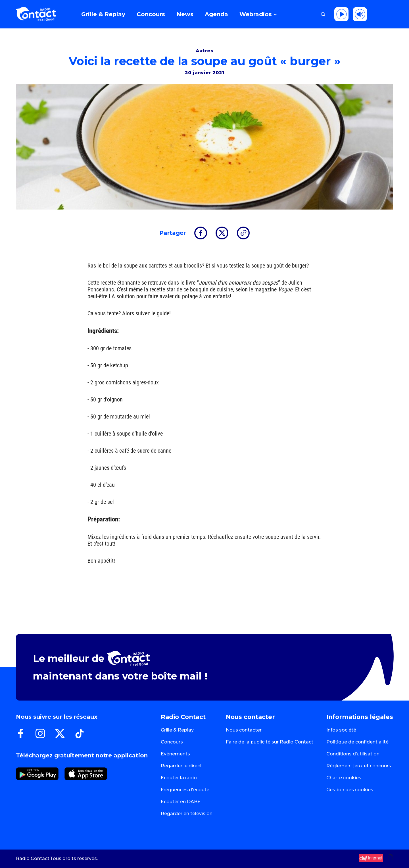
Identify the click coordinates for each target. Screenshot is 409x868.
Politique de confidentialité (357, 742)
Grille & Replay (177, 730)
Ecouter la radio (179, 778)
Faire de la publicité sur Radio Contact (270, 742)
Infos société (341, 730)
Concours (172, 742)
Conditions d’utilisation (353, 754)
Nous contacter (244, 730)
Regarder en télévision (187, 814)
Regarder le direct (181, 766)
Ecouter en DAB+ (180, 802)
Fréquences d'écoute (185, 790)
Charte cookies (344, 778)
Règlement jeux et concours (359, 766)
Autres (204, 51)
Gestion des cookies (350, 790)
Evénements (175, 754)
